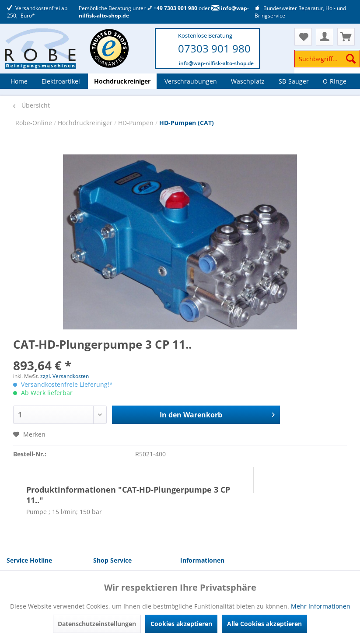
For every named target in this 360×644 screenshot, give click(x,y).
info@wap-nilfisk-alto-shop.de (216, 63)
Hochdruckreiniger (86, 123)
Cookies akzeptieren (181, 624)
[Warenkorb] (346, 37)
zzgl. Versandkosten (65, 376)
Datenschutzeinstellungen (97, 624)
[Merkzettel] (303, 37)
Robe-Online (35, 123)
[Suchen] (351, 59)
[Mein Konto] (325, 37)
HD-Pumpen (137, 123)
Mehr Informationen (321, 606)
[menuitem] (327, 63)
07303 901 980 (214, 48)
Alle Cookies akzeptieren (264, 624)
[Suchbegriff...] (327, 59)
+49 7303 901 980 (172, 8)
